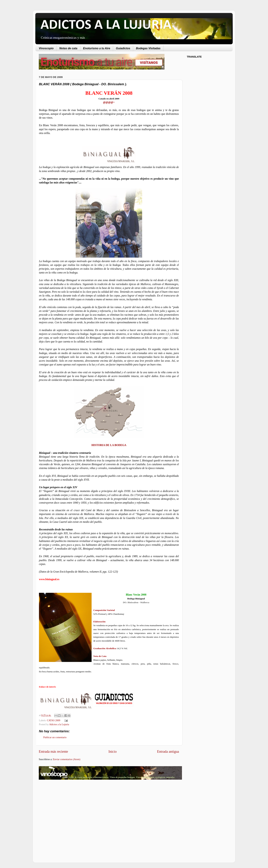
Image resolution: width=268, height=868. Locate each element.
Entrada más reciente (53, 751)
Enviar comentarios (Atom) (67, 759)
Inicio (112, 751)
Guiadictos (123, 48)
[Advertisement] (68, 810)
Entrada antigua (168, 751)
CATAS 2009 (54, 720)
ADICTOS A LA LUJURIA (106, 25)
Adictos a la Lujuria (59, 724)
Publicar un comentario (55, 737)
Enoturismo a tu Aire (97, 48)
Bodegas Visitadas (148, 48)
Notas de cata (68, 48)
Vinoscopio (46, 48)
